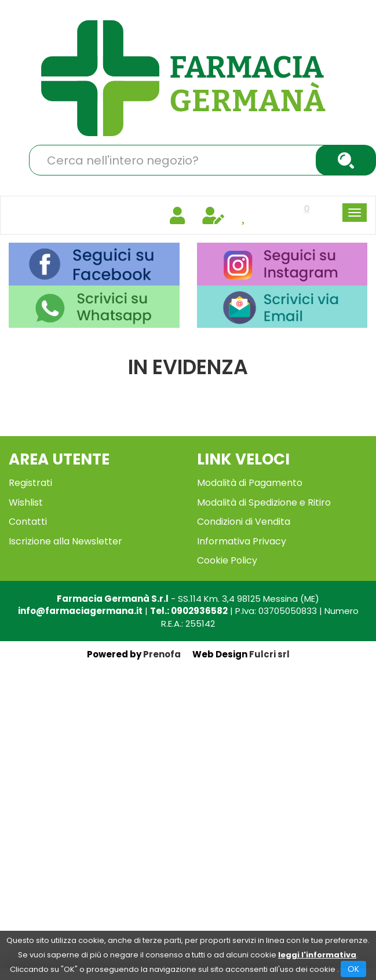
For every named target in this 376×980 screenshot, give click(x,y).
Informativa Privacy (242, 541)
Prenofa (162, 654)
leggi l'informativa (317, 955)
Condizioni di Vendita (244, 522)
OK (353, 969)
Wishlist (26, 502)
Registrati (30, 483)
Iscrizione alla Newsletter (65, 541)
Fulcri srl (269, 654)
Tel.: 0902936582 (189, 611)
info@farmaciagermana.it (80, 611)
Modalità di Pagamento (250, 483)
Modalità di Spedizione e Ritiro (264, 502)
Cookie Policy (227, 560)
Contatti (28, 522)
